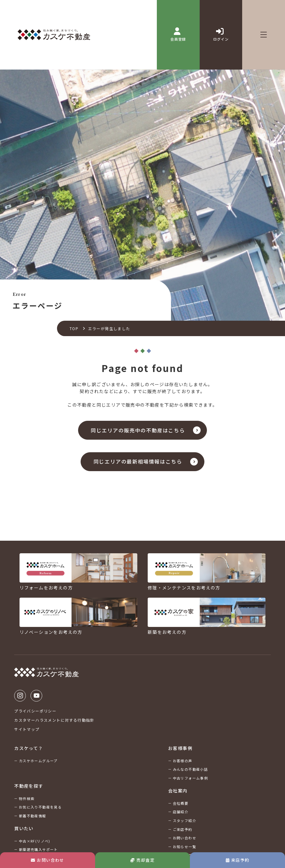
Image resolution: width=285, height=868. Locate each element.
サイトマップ (27, 729)
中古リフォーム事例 (191, 778)
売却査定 (142, 860)
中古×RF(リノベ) (35, 841)
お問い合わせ (48, 860)
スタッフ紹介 (185, 820)
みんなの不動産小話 (191, 769)
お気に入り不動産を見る (40, 807)
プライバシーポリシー (35, 711)
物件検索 (27, 798)
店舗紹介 (181, 812)
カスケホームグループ (38, 761)
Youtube (36, 696)
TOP (74, 328)
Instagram (20, 696)
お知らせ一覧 (185, 847)
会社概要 (181, 803)
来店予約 (238, 860)
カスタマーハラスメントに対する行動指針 (54, 720)
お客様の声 (183, 761)
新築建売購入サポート (38, 850)
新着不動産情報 (33, 816)
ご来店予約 (183, 829)
